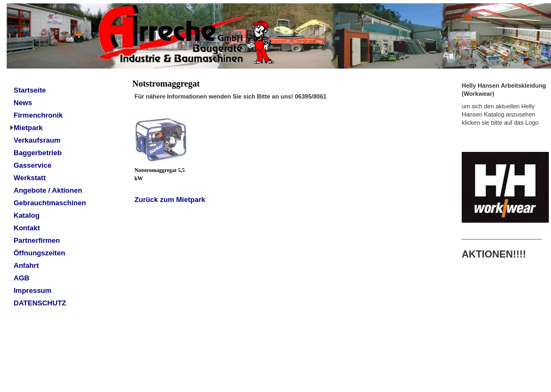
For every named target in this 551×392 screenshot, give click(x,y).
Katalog (27, 215)
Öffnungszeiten (39, 253)
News (23, 103)
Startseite (30, 90)
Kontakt (27, 228)
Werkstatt (30, 178)
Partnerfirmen (37, 240)
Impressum (32, 290)
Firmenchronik (38, 115)
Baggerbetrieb (38, 153)
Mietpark (28, 128)
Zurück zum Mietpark (170, 200)
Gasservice (32, 165)
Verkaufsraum (37, 140)
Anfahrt (26, 265)
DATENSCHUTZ (40, 303)
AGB (22, 278)
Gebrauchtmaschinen (50, 203)
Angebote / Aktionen (48, 190)
